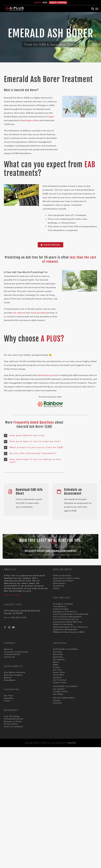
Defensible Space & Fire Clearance (70, 627)
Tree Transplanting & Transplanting (71, 614)
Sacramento (59, 659)
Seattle (57, 700)
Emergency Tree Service (65, 612)
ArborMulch (10, 680)
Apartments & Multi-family (67, 578)
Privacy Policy (11, 724)
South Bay (58, 657)
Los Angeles (59, 689)
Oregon (50, 116)
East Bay (58, 652)
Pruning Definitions (14, 719)
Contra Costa (60, 682)
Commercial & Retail (63, 581)
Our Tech (8, 696)
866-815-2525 (19, 617)
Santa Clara (59, 672)
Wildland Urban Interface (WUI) (69, 632)
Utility (56, 588)
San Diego (58, 694)
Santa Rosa (59, 675)
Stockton (58, 677)
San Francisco (60, 680)
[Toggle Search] (93, 9)
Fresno (56, 667)
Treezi (7, 701)
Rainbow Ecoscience (48, 375)
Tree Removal (60, 606)
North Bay (58, 654)
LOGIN (45, 3)
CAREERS (37, 3)
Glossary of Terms (13, 721)
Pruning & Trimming (63, 604)
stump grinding (38, 313)
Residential (59, 586)
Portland (57, 703)
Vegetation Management (65, 629)
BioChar (8, 678)
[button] (34, 436)
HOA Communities (62, 576)
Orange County (61, 691)
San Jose (57, 670)
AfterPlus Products (13, 675)
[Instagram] (9, 627)
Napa (56, 665)
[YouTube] (13, 627)
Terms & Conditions (14, 727)
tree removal (19, 313)
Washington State (30, 120)
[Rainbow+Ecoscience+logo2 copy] (50, 402)
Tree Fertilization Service (66, 619)
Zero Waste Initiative (15, 672)
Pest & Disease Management (67, 617)
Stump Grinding (61, 609)
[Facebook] (5, 627)
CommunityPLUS (12, 654)
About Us (8, 649)
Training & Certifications (16, 652)
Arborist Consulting (63, 624)
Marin (56, 662)
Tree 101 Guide (12, 716)
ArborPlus (9, 698)
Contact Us (9, 657)
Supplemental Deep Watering (68, 622)
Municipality (59, 583)
